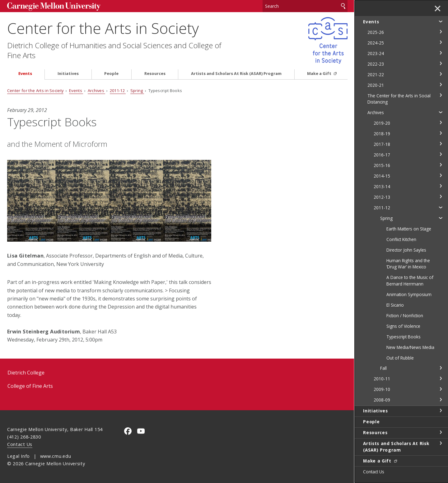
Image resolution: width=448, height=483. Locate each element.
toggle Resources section (441, 432)
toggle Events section (441, 21)
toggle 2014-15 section (441, 175)
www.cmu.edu (56, 456)
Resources (155, 74)
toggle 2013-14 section (441, 186)
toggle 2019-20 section (441, 123)
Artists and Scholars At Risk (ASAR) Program (236, 74)
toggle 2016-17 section (441, 154)
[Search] (305, 6)
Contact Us (20, 444)
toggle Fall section (441, 368)
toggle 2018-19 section (441, 133)
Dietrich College (26, 373)
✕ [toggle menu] (438, 9)
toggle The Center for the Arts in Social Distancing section (441, 95)
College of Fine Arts (30, 386)
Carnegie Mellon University (54, 7)
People (111, 74)
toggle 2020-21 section (441, 85)
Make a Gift (320, 74)
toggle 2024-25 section (441, 42)
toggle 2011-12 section (441, 207)
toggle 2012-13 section (441, 197)
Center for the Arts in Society (103, 28)
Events (25, 74)
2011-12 (118, 91)
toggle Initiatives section (441, 411)
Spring (137, 91)
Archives (97, 91)
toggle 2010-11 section (441, 379)
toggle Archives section (441, 112)
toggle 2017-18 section (441, 144)
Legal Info (19, 456)
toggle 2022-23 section (441, 63)
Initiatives (68, 74)
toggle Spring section (441, 218)
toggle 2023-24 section (441, 53)
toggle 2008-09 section (441, 400)
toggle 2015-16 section (441, 165)
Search (343, 6)
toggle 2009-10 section (441, 389)
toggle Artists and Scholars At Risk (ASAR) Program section (441, 443)
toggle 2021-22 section (441, 74)
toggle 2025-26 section (441, 32)
